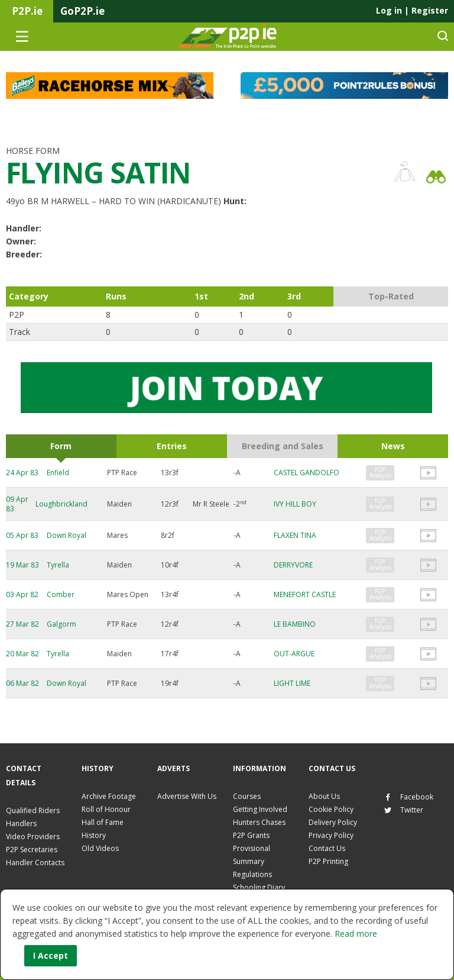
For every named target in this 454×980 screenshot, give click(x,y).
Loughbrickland (61, 504)
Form (61, 446)
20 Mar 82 (22, 654)
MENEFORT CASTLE (305, 594)
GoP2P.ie (82, 11)
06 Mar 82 (22, 683)
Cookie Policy (331, 809)
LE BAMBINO (295, 624)
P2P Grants (251, 835)
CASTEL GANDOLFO (307, 473)
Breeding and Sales (283, 446)
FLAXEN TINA (295, 535)
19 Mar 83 (22, 565)
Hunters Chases (259, 822)
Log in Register (412, 10)
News (393, 446)
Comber (61, 594)
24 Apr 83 (22, 473)
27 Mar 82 (22, 624)
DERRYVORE (293, 565)
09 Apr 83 (17, 504)
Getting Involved (260, 809)
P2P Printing (328, 861)
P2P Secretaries (32, 850)
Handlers (21, 823)
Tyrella (58, 565)
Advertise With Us (187, 796)
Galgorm (61, 624)
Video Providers (33, 836)
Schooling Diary (259, 887)
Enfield (58, 473)
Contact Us (327, 848)
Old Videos (100, 848)
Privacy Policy (331, 835)
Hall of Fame (103, 822)
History (94, 835)
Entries (172, 446)
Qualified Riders (33, 810)
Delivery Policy (333, 822)
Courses (247, 796)
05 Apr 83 (22, 535)
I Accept (51, 955)
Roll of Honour (106, 809)
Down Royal (67, 535)
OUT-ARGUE (294, 654)
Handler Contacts (35, 863)
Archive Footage (109, 796)
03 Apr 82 (22, 594)
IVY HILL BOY (295, 504)
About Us (324, 796)
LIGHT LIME (292, 683)
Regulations (252, 874)
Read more (356, 934)
